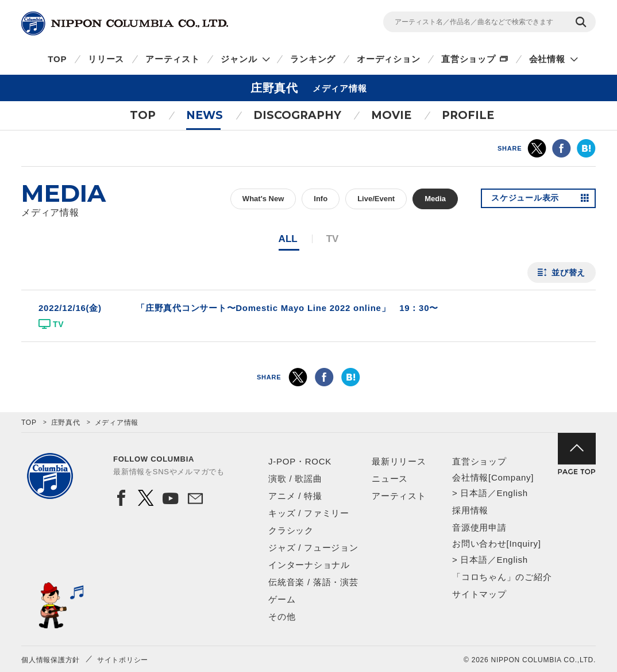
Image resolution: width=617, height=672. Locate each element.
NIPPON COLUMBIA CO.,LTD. (125, 24)
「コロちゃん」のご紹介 (502, 577)
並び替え (568, 272)
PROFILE (468, 115)
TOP (57, 59)
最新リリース (399, 461)
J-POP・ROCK (300, 461)
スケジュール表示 (526, 199)
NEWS (205, 115)
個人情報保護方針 (51, 660)
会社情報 (547, 59)
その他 (282, 617)
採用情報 (470, 510)
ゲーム (282, 599)
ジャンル (239, 59)
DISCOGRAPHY (297, 115)
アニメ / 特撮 (295, 496)
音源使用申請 (479, 527)
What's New (263, 199)
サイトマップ (479, 594)
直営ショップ (468, 59)
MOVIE (391, 115)
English (512, 493)
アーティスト (173, 59)
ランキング (313, 59)
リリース (106, 59)
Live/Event (376, 199)
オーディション (388, 59)
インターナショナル (309, 565)
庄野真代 (66, 423)
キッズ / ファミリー (309, 513)
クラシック (291, 530)
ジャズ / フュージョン (313, 548)
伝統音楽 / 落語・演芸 (313, 582)
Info (321, 199)
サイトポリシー (123, 660)
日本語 (474, 493)
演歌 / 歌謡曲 (295, 479)
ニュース (390, 479)
